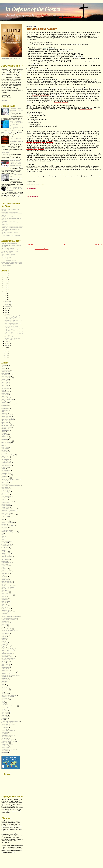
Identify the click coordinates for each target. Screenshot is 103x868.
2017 (5, 289)
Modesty (4, 604)
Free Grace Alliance (7, 501)
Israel (3, 540)
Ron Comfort (5, 680)
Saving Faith (5, 691)
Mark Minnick (5, 593)
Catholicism (5, 410)
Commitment (5, 436)
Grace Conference (6, 513)
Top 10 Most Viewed (7, 731)
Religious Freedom (6, 654)
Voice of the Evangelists (8, 740)
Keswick (4, 564)
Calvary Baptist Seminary (8, 404)
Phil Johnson (5, 635)
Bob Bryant (5, 393)
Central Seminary (6, 416)
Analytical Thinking (7, 372)
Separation (4, 694)
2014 (5, 295)
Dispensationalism (6, 463)
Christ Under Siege (7, 426)
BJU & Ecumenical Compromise (10, 217)
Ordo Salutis (5, 624)
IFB (2, 533)
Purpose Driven (6, 646)
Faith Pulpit (5, 487)
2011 (5, 347)
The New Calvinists (7, 253)
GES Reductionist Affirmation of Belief (12, 226)
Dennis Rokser (5, 458)
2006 (5, 357)
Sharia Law (4, 698)
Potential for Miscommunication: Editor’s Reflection (12, 318)
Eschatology (5, 476)
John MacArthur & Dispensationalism (12, 262)
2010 (5, 349)
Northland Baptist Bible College (10, 617)
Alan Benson (5, 367)
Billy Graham (5, 389)
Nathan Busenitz (6, 609)
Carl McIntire (5, 409)
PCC (3, 627)
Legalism (4, 575)
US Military (5, 738)
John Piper (4, 555)
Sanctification (5, 689)
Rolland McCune (6, 677)
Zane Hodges (5, 751)
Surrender (4, 718)
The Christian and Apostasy (11, 326)
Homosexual (5, 529)
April (6, 314)
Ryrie (3, 684)
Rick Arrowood (6, 666)
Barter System (5, 379)
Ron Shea (4, 681)
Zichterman (4, 752)
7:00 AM (42, 184)
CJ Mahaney (5, 433)
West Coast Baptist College (9, 741)
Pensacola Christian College (9, 630)
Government (5, 512)
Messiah (4, 600)
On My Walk (5, 259)
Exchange (4, 484)
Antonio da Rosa (6, 375)
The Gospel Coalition (7, 724)
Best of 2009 (5, 385)
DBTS (3, 453)
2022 (5, 279)
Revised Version (6, 661)
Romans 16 (4, 678)
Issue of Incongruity (7, 541)
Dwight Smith (5, 467)
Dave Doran (5, 449)
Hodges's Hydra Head (7, 523)
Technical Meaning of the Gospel (10, 721)
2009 (5, 351)
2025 (5, 274)
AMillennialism (6, 370)
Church (3, 432)
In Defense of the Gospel (33, 9)
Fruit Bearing (5, 503)
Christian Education (7, 427)
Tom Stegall (5, 729)
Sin (2, 701)
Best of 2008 (5, 384)
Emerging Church (6, 473)
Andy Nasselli (5, 373)
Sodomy (4, 704)
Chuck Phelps (5, 430)
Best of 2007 (5, 382)
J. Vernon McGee (6, 544)
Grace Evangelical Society (8, 515)
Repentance (5, 655)
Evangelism (5, 483)
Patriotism (4, 626)
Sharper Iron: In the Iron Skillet (70, 17)
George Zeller (5, 507)
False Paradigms (6, 492)
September (8, 307)
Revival (4, 663)
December (8, 301)
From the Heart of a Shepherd (9, 244)
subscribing (90, 177)
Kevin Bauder (5, 566)
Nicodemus (4, 613)
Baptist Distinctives (7, 378)
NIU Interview (5, 615)
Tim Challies (5, 726)
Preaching (4, 643)
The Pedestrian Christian (8, 254)
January (7, 345)
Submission (5, 717)
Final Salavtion (5, 495)
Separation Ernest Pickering (9, 695)
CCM (3, 412)
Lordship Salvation (42, 15)
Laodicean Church (6, 572)
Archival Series (6, 376)
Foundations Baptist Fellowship (10, 250)
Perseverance (5, 632)
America (4, 369)
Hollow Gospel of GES (8, 526)
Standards (4, 711)
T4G (3, 720)
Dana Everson (5, 447)
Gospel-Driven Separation (8, 510)
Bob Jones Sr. (5, 398)
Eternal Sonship (6, 478)
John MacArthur (6, 553)
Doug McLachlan (6, 466)
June (6, 310)
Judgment (4, 561)
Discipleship (5, 461)
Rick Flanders (5, 667)
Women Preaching (6, 744)
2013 (5, 297)
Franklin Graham (6, 496)
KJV (3, 567)
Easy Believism (6, 470)
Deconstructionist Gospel (8, 455)
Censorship (4, 413)
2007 (5, 355)
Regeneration (5, 652)
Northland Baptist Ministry (9, 618)
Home (64, 245)
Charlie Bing (5, 422)
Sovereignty (5, 707)
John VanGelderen (6, 558)
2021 (5, 282)
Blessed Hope (5, 392)
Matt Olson (4, 598)
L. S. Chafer (5, 569)
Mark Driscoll (5, 592)
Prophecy (4, 644)
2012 (5, 299)
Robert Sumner (5, 674)
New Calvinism (6, 610)
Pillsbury (4, 637)
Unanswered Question (7, 735)
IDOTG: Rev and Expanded (9, 532)
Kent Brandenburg (6, 563)
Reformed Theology (7, 650)
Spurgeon (4, 709)
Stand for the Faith (6, 257)
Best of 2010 (5, 387)
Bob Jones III (5, 395)
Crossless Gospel (6, 442)
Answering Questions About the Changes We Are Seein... (12, 339)
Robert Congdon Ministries (9, 672)
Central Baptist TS (6, 415)
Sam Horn (4, 687)
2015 (5, 293)
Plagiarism (4, 638)
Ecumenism (5, 472)
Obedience (4, 621)
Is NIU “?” (16, 125)
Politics (3, 640)
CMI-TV (4, 247)
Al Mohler (4, 365)
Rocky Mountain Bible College (10, 675)
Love (3, 584)
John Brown (5, 552)
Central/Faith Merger (7, 418)
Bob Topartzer (5, 401)
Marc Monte (5, 589)
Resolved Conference (7, 658)
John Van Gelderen (6, 556)
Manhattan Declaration (8, 587)
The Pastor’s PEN (9, 337)
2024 (5, 276)
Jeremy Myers (5, 547)
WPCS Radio (5, 748)
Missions (4, 603)
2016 (5, 291)
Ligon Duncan (5, 580)
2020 (5, 283)
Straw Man (4, 715)
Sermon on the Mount (7, 697)
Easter (3, 469)
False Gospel (5, 490)
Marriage (4, 597)
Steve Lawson (5, 712)
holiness (4, 524)
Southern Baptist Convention (9, 706)
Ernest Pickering (6, 475)
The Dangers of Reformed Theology (11, 245)
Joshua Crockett (6, 560)
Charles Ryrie (5, 421)
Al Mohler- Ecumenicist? (8, 221)
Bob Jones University (7, 399)
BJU (3, 390)
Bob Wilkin (5, 402)
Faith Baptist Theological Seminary (11, 486)
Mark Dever (5, 590)
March (7, 342)
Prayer (3, 641)
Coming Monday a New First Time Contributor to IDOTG (13, 324)
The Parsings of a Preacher (9, 256)
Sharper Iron (5, 700)
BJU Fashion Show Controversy (10, 212)
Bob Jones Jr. (5, 396)
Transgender (5, 732)
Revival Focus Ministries (8, 248)
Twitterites (4, 734)
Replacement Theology (8, 657)
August (7, 309)
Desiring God (5, 459)
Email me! (4, 100)
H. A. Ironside (5, 516)
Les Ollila (4, 577)
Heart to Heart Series (7, 518)
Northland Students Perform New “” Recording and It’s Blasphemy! (16, 163)
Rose (3, 683)
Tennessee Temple (6, 723)
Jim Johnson (5, 549)
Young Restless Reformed (8, 749)
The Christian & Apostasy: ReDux (13, 316)
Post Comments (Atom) (42, 249)
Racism (3, 647)
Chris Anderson (6, 424)
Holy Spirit (4, 527)
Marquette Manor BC (7, 595)
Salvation (4, 686)
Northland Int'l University (8, 620)
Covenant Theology (7, 441)
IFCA (3, 535)
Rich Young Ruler (6, 664)
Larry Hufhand (5, 573)
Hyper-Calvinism (6, 530)
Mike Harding (5, 601)
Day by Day (5, 452)
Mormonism (5, 606)
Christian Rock (5, 429)
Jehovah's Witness (6, 546)
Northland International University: (16, 140)
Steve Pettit (4, 714)
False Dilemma (5, 489)
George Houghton (6, 506)
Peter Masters (5, 634)
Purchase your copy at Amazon (11, 59)
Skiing (3, 703)
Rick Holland (5, 669)
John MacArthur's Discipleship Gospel (12, 228)
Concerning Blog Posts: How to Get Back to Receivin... (13, 321)
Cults (3, 446)
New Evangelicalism (7, 612)
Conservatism (5, 438)
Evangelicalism (6, 481)
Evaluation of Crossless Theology (10, 479)
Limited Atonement (7, 581)
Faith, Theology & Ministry (9, 261)
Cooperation (5, 439)
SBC (3, 692)
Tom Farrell (5, 727)
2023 (5, 278)
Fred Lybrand (5, 498)
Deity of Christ (5, 456)
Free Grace (4, 499)
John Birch (4, 550)
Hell (3, 520)
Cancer (3, 407)
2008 (5, 353)
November (8, 303)
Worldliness (5, 746)
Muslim (4, 607)
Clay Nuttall (5, 435)
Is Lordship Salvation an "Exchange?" (12, 235)
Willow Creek (5, 743)
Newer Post (30, 245)
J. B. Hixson (5, 543)
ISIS (3, 536)
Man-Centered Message (8, 586)
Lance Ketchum (6, 570)
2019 (5, 285)
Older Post (98, 245)
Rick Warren (5, 670)
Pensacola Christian (7, 629)
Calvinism (4, 405)
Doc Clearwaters (6, 464)
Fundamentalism (6, 504)
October (7, 305)
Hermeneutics (5, 521)
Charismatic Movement (8, 419)
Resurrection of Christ (7, 660)
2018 (5, 287)
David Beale (5, 450)
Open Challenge (6, 623)
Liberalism (4, 578)
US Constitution (6, 737)
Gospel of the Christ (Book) (9, 509)
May (6, 312)
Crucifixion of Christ (7, 444)
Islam (3, 538)
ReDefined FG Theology (8, 649)
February (7, 343)
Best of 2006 (5, 381)
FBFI (3, 493)
